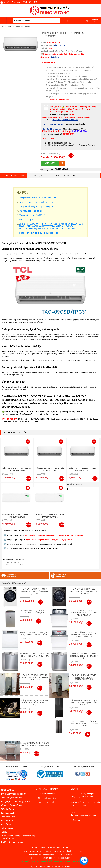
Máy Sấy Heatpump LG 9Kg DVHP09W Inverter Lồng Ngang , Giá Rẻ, (35, 591)
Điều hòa (55, 57)
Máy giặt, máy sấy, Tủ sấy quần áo (16, 802)
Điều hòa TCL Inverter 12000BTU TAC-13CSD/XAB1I (17, 516)
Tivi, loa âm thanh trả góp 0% (14, 794)
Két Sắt (4, 832)
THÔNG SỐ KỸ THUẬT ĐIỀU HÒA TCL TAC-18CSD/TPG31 (40, 233)
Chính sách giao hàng (46, 797)
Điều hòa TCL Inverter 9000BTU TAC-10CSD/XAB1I (50, 516)
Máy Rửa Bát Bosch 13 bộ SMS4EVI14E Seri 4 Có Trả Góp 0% (84, 656)
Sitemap (75, 819)
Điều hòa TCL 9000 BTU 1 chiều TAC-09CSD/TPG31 (83, 469)
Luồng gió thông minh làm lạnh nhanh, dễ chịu (36, 202)
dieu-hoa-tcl (25, 26)
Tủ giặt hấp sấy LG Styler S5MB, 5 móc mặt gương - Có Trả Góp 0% (35, 677)
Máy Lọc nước (7, 821)
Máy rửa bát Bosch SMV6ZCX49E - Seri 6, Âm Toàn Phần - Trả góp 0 (84, 634)
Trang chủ (6, 26)
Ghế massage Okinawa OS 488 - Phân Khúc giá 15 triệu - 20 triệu (35, 702)
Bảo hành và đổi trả (45, 802)
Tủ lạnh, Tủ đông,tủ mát (11, 805)
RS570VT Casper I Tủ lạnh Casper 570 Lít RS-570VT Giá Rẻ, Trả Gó (84, 724)
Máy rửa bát (6, 824)
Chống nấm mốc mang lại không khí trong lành (36, 206)
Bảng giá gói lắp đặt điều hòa (65, 120)
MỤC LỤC (22, 192)
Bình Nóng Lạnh (8, 817)
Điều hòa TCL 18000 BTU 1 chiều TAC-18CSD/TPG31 (17, 469)
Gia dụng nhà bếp (9, 813)
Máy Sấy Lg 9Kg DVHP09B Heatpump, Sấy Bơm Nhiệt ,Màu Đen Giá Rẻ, (84, 591)
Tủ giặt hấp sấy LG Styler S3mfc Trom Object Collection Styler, (84, 677)
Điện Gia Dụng (7, 809)
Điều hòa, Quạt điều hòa (12, 798)
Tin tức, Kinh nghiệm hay (12, 842)
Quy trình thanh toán (45, 793)
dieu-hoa (15, 26)
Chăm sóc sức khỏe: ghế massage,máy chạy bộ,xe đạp (18, 837)
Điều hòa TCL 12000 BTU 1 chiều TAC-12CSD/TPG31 (50, 469)
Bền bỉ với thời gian (26, 219)
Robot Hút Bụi (7, 828)
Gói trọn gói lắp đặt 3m (53, 124)
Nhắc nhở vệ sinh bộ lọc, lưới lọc (30, 211)
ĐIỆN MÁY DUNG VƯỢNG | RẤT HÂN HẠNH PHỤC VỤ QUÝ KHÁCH (50, 861)
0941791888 (61, 169)
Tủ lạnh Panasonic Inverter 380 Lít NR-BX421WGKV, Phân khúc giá (84, 702)
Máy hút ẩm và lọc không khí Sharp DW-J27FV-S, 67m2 (35, 612)
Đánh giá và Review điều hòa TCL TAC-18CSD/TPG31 (39, 198)
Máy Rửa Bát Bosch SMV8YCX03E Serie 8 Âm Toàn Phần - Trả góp (84, 613)
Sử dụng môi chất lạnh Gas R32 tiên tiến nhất (36, 215)
